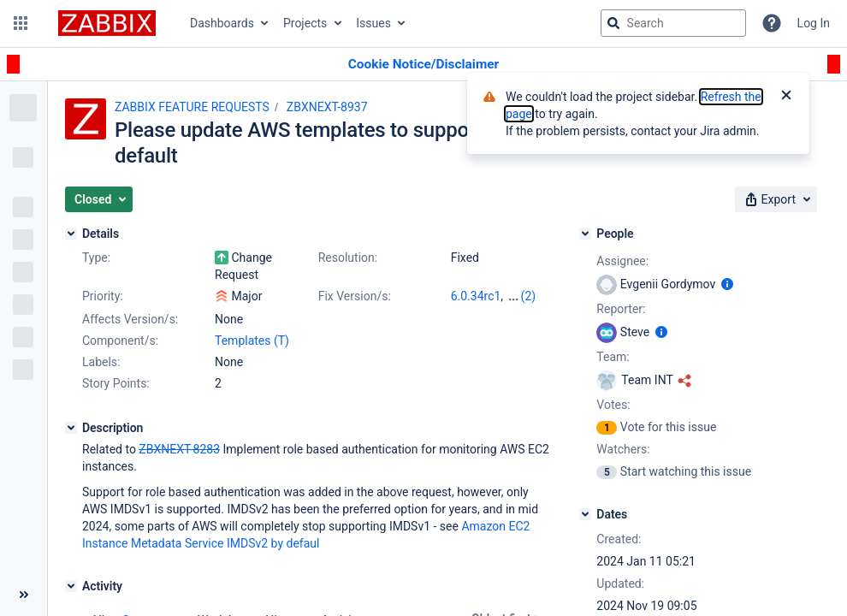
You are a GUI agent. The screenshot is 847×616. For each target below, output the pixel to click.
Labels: (101, 362)
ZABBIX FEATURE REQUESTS (192, 107)
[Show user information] (727, 284)
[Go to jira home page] (107, 23)
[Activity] (71, 586)
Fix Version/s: (355, 296)
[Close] (786, 97)
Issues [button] (373, 23)
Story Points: (116, 383)
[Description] (71, 428)
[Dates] (585, 514)
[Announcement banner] (423, 65)
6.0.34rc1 (476, 296)
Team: (613, 357)
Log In (814, 23)
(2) (529, 296)
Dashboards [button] (222, 23)
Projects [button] (305, 23)
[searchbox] (673, 23)
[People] (585, 234)
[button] (21, 23)
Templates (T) (252, 341)
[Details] (71, 234)
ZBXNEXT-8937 (327, 107)
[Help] (772, 23)
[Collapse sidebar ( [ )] (24, 595)
